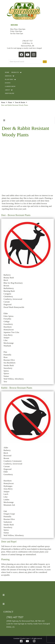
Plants (10, 102)
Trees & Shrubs (20, 102)
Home (3, 102)
